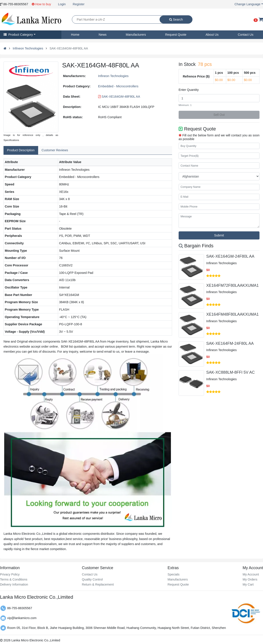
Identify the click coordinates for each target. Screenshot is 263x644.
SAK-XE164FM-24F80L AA (230, 343)
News (103, 35)
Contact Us (246, 35)
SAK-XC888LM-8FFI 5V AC (230, 372)
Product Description (21, 150)
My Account (251, 574)
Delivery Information (14, 584)
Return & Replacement (98, 584)
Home (75, 35)
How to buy (41, 4)
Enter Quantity (189, 90)
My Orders (250, 579)
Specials (174, 574)
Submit (219, 235)
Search (176, 19)
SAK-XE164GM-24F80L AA (230, 256)
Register (79, 4)
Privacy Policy (10, 574)
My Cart (248, 584)
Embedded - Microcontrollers (118, 86)
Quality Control (92, 579)
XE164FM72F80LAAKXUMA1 (232, 285)
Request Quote (176, 35)
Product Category (18, 35)
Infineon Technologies (28, 48)
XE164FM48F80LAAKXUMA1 (232, 314)
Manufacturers (136, 35)
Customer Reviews (55, 150)
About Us (212, 35)
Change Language (247, 4)
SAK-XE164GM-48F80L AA (119, 97)
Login (62, 4)
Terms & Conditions (14, 579)
